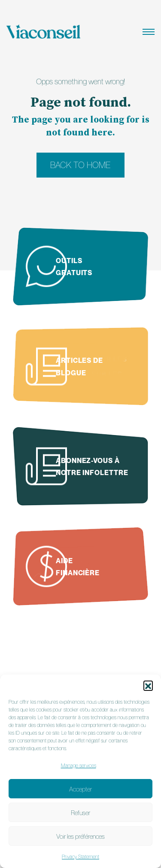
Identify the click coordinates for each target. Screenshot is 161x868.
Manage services (79, 765)
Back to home (80, 165)
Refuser (80, 813)
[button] (148, 685)
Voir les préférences (80, 836)
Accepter (80, 789)
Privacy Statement (80, 857)
